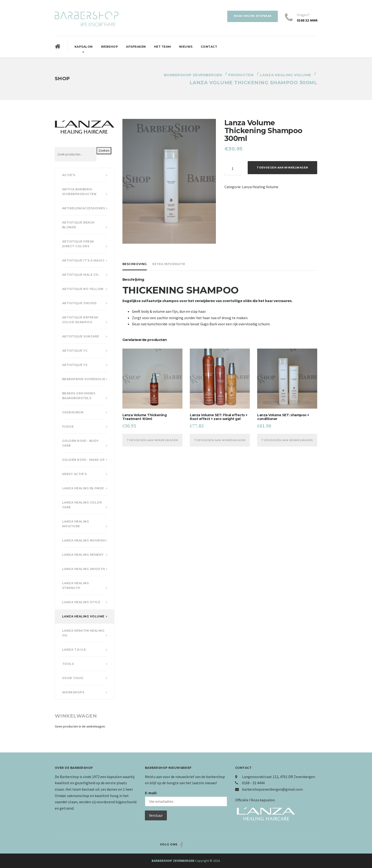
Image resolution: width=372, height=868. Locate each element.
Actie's (69, 175)
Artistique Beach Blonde (78, 225)
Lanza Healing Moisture (76, 524)
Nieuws (186, 47)
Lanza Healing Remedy (83, 555)
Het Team (163, 47)
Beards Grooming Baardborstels (79, 396)
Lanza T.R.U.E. (74, 650)
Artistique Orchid (79, 303)
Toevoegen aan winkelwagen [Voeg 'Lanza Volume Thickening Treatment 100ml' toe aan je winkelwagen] (153, 443)
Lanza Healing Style (81, 602)
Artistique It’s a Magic (83, 260)
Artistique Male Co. (81, 275)
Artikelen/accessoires (84, 208)
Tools (68, 664)
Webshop (109, 47)
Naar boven (299, 845)
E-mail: (151, 793)
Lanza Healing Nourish (84, 540)
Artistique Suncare (81, 336)
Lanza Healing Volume (260, 187)
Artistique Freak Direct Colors (78, 244)
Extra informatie (169, 264)
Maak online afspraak (250, 16)
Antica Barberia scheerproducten (79, 192)
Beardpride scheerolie (84, 379)
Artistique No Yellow (83, 289)
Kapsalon (84, 47)
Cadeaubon (73, 412)
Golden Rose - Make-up (84, 460)
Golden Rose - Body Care (80, 443)
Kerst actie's (74, 474)
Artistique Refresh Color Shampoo (80, 320)
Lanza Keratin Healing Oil (83, 633)
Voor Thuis (73, 678)
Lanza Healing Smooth (84, 569)
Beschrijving (135, 264)
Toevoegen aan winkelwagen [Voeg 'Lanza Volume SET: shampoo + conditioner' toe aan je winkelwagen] (287, 443)
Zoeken (104, 150)
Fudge (68, 427)
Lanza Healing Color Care (82, 505)
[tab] (136, 264)
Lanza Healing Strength (76, 586)
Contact (209, 47)
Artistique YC (75, 351)
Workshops (73, 692)
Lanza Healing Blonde (83, 488)
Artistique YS (75, 365)
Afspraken (136, 47)
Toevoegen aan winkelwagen (283, 168)
